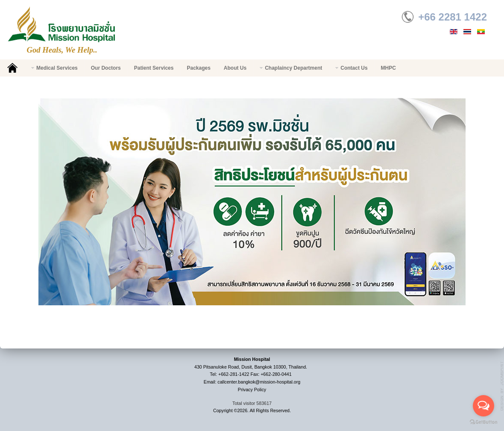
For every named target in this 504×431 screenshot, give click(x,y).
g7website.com (502, 386)
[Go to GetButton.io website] (483, 422)
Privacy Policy (252, 390)
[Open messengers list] (483, 406)
